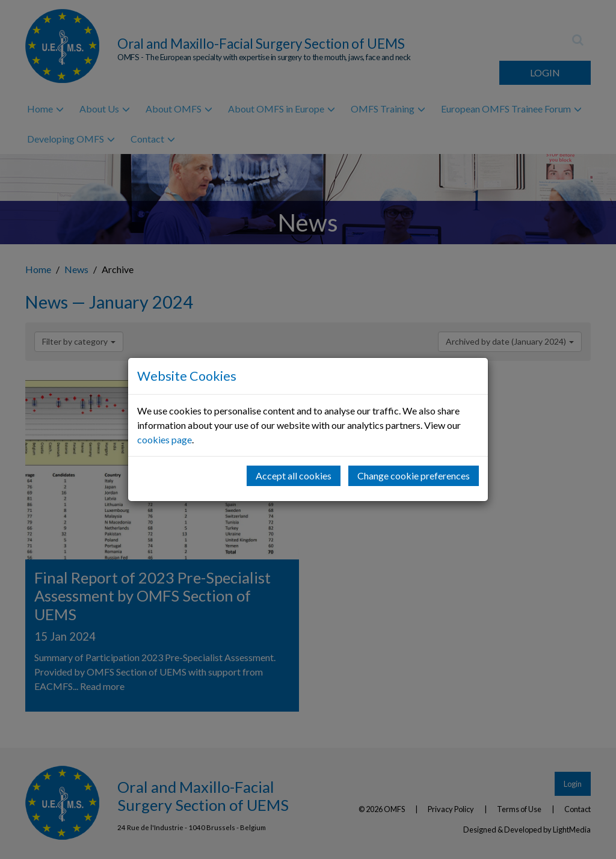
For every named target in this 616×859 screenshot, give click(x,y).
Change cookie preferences (414, 476)
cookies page (165, 439)
